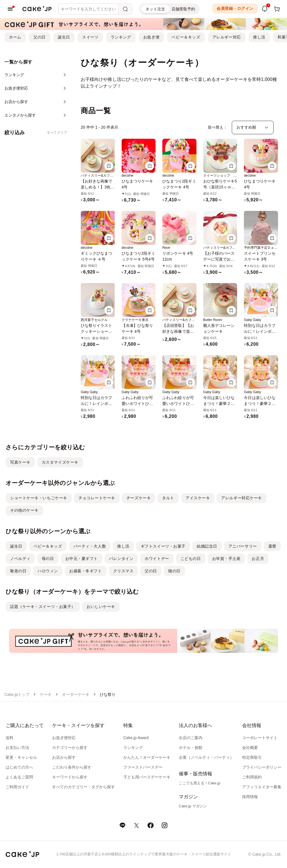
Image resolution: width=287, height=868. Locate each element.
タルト (168, 498)
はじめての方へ (19, 767)
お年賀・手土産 (226, 559)
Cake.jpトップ (17, 694)
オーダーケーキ (76, 694)
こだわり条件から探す (72, 767)
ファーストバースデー (143, 767)
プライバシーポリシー (262, 767)
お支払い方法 (17, 748)
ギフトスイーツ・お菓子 (163, 546)
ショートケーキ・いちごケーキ (39, 498)
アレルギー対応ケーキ (242, 498)
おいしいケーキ (101, 607)
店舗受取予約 (183, 9)
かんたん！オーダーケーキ (147, 757)
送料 (10, 738)
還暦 (272, 546)
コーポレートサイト (260, 738)
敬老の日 (18, 571)
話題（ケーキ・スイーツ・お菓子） (43, 607)
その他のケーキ (24, 510)
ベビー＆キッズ (186, 37)
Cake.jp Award (136, 738)
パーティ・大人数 (90, 546)
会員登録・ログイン (235, 8)
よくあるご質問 (19, 777)
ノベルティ (20, 559)
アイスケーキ (198, 498)
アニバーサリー (243, 546)
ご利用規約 (252, 777)
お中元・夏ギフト (82, 559)
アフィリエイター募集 (262, 787)
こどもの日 (191, 559)
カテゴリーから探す (70, 748)
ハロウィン (48, 571)
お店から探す (64, 757)
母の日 (48, 559)
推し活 (259, 37)
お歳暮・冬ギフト (85, 571)
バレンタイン (121, 559)
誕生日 (64, 37)
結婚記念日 (207, 546)
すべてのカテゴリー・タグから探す (84, 787)
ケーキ (46, 694)
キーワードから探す (70, 777)
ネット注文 (155, 9)
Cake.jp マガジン (193, 806)
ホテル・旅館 (191, 748)
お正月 (258, 559)
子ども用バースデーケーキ (147, 777)
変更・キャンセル (21, 757)
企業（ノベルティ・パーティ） (206, 757)
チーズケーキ (139, 498)
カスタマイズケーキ (60, 462)
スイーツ (90, 37)
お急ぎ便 (151, 37)
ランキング (121, 37)
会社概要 (250, 748)
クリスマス (123, 571)
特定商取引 (252, 757)
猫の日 (174, 571)
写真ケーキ (20, 462)
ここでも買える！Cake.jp (200, 783)
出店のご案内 (191, 738)
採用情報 (250, 797)
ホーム (15, 37)
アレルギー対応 (227, 37)
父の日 (40, 37)
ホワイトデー (157, 559)
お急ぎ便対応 (64, 738)
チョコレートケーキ (97, 498)
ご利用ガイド (17, 787)
